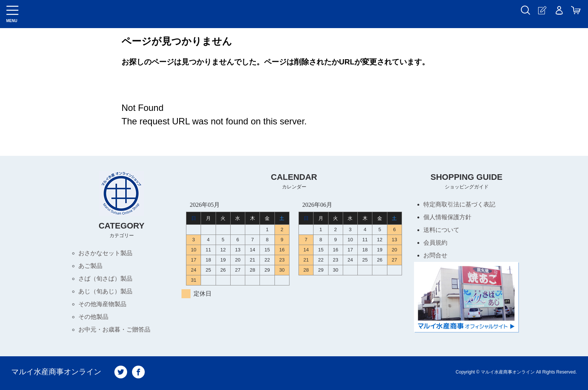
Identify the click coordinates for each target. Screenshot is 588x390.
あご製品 (90, 266)
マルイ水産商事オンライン (56, 372)
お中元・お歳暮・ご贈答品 (114, 329)
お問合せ (435, 255)
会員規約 (435, 243)
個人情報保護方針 (447, 217)
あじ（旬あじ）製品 (105, 291)
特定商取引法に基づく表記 (459, 204)
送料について (441, 230)
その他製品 (93, 317)
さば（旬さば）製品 (105, 279)
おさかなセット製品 (105, 253)
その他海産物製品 (102, 304)
